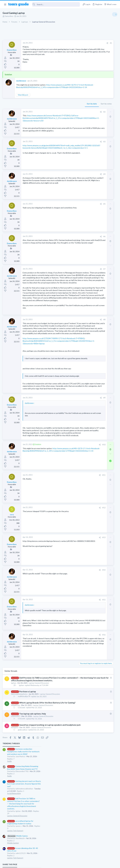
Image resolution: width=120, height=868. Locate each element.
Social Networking (90, 91)
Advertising (32, 864)
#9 (67, 459)
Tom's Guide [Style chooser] (99, 854)
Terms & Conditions (84, 864)
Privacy (67, 864)
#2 (67, 114)
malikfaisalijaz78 (24, 777)
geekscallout (23, 816)
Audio (86, 59)
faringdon (15, 814)
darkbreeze (21, 81)
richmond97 (16, 800)
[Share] (70, 43)
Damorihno (9, 16)
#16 (67, 713)
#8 (67, 350)
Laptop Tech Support (91, 129)
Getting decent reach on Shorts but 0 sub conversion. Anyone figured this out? (100, 82)
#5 (67, 212)
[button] (5, 4)
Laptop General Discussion (39, 764)
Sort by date (55, 106)
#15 (67, 671)
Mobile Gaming (89, 141)
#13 (67, 608)
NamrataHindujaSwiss (19, 775)
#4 (67, 182)
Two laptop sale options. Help (33, 797)
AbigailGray (15, 789)
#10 (67, 515)
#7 (67, 277)
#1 (74, 43)
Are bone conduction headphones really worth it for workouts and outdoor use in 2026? (100, 49)
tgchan (14, 764)
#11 (67, 546)
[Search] (56, 4)
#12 (67, 578)
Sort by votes (69, 106)
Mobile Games (94, 134)
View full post (23, 97)
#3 (67, 150)
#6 (67, 245)
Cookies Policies (50, 864)
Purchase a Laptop (28, 772)
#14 (67, 641)
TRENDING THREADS (87, 41)
